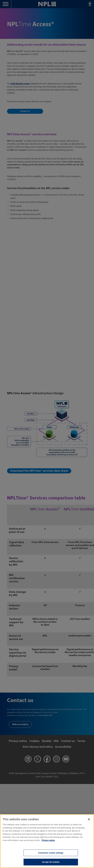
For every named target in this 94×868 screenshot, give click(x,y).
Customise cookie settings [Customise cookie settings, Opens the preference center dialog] (51, 856)
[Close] (89, 822)
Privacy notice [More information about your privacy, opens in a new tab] (48, 843)
